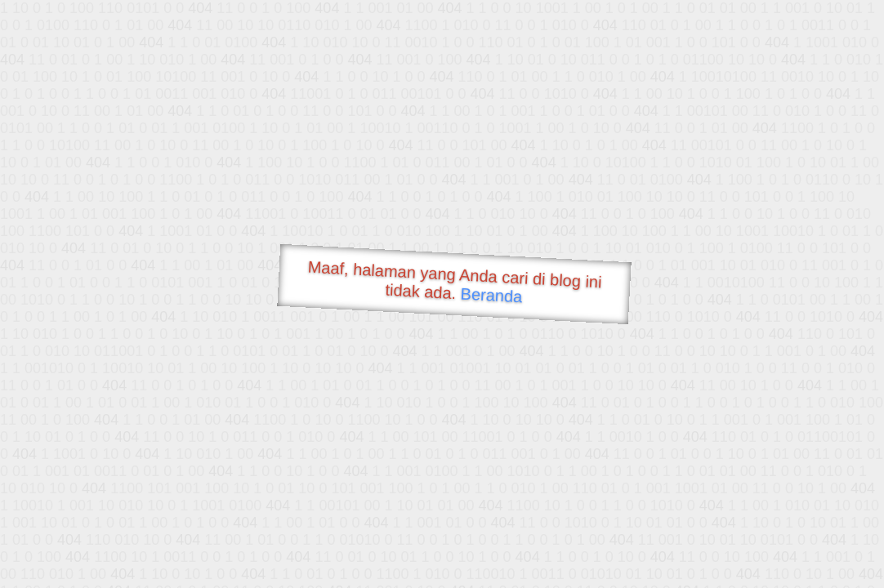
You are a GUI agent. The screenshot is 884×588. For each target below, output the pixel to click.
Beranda (491, 295)
